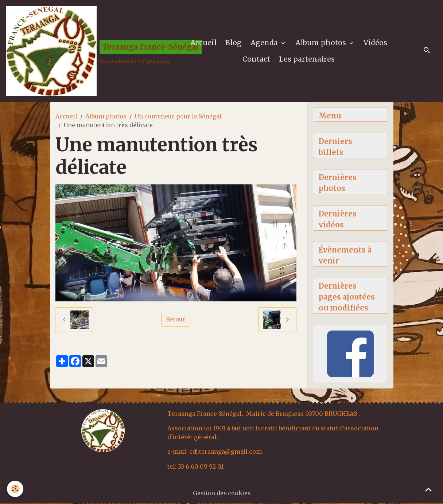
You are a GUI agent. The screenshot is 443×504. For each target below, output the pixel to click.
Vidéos (375, 43)
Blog (234, 43)
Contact (257, 59)
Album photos (322, 43)
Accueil (203, 43)
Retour (176, 320)
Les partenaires (307, 59)
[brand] (85, 51)
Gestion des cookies (221, 494)
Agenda (265, 43)
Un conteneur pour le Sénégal (178, 117)
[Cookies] (15, 489)
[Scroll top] (428, 489)
